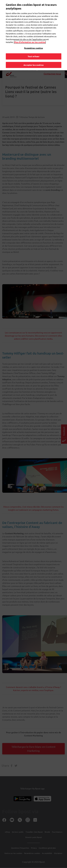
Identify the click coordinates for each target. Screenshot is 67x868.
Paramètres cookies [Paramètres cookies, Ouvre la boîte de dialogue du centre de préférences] (33, 44)
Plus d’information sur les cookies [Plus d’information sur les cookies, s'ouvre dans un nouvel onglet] (30, 39)
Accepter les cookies (33, 61)
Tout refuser (34, 53)
